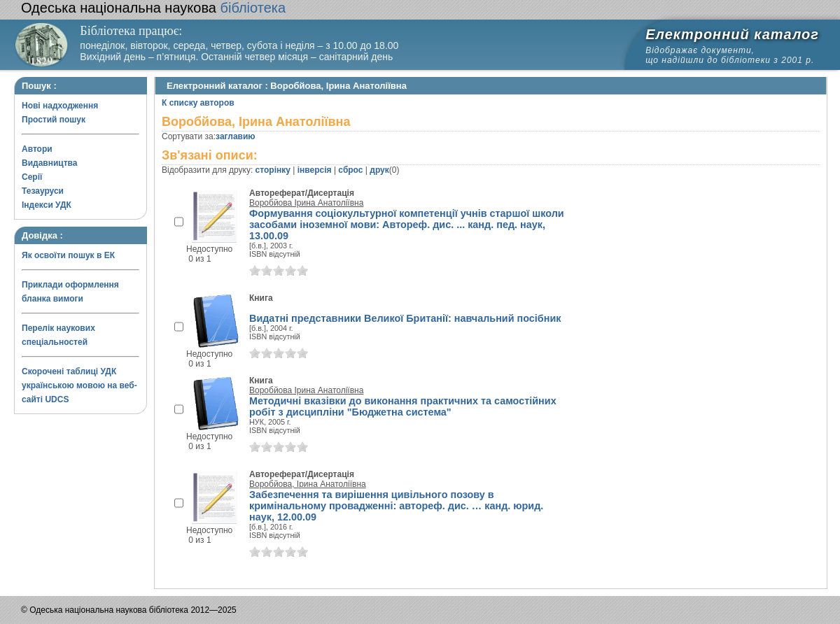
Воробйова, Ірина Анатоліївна (308, 484)
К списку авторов (198, 103)
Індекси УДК (47, 205)
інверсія (315, 170)
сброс (350, 170)
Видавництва (49, 163)
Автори (37, 149)
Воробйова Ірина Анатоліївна (306, 203)
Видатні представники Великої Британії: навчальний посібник (405, 318)
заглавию (235, 136)
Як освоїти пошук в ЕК (68, 255)
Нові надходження (60, 106)
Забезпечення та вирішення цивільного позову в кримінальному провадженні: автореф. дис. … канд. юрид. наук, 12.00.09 (396, 506)
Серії (32, 177)
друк (379, 170)
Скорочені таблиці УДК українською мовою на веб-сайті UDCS (79, 385)
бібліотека (153, 8)
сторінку (273, 170)
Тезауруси (43, 191)
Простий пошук (54, 120)
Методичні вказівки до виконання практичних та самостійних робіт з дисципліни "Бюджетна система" (403, 406)
